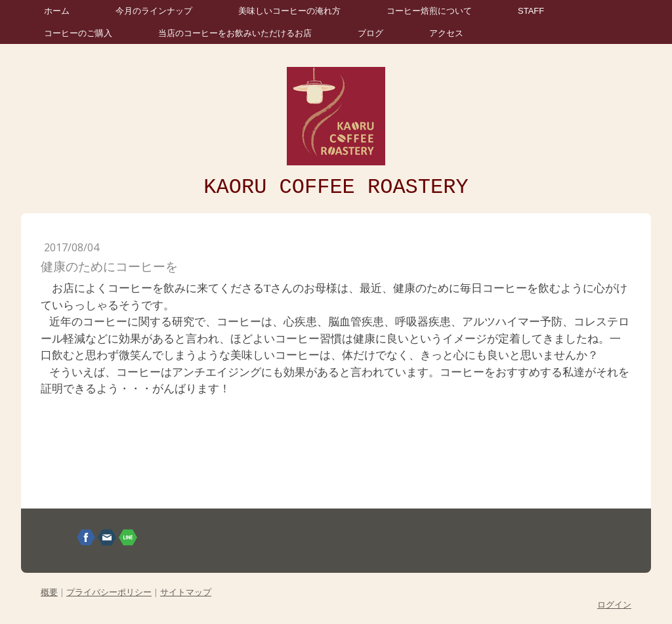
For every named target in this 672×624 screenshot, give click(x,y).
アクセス (446, 33)
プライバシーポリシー (109, 592)
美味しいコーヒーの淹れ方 (289, 11)
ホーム (57, 11)
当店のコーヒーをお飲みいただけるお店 (235, 33)
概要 (49, 592)
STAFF (531, 11)
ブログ (370, 33)
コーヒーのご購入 (78, 33)
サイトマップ (186, 592)
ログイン (614, 604)
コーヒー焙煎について (429, 11)
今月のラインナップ (154, 11)
